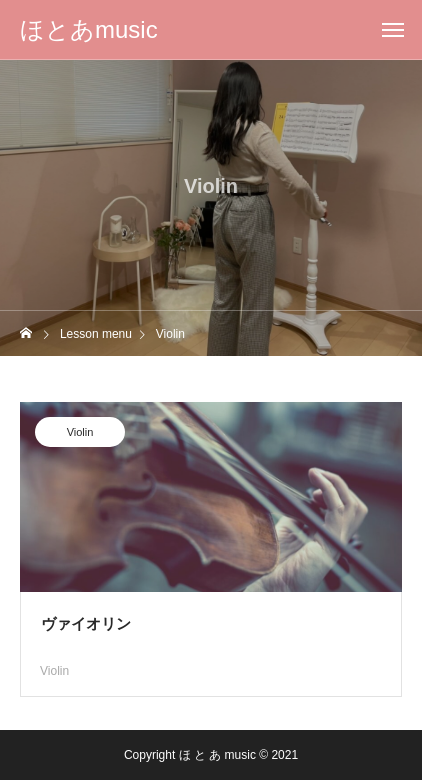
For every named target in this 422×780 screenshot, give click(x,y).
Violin (80, 434)
